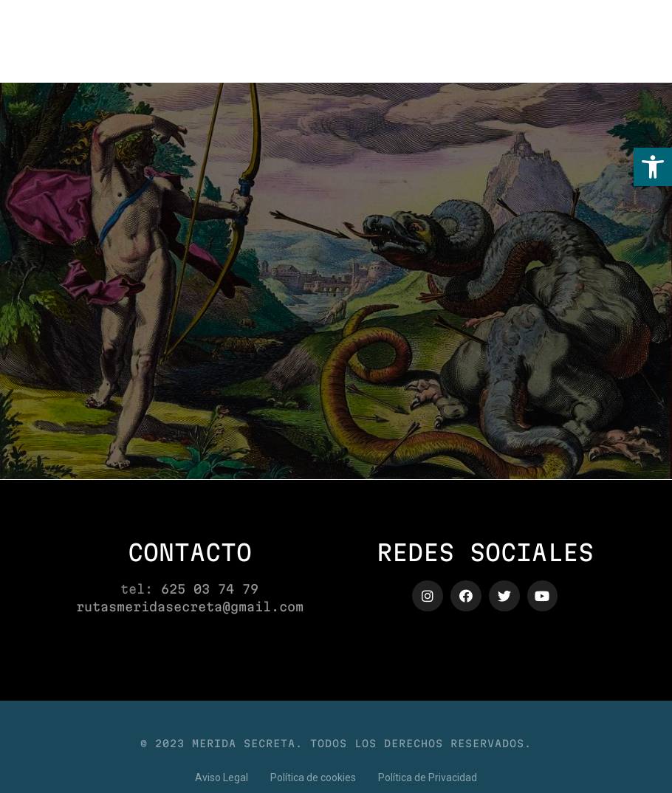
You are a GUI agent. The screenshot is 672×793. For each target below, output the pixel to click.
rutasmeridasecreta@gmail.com (190, 607)
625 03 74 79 (210, 589)
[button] (653, 167)
